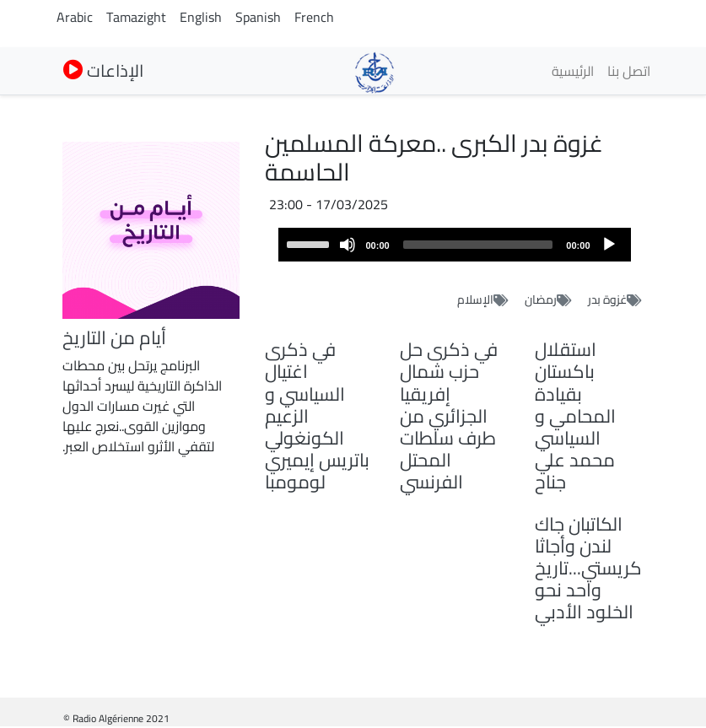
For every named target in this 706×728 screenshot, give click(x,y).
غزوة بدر (607, 299)
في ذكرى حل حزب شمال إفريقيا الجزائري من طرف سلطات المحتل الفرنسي (449, 415)
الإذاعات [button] (103, 70)
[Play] (609, 245)
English (201, 17)
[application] (455, 245)
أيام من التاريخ (114, 337)
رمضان (541, 299)
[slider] (478, 245)
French (314, 17)
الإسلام (475, 299)
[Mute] (348, 245)
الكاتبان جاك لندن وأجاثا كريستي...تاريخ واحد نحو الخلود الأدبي (588, 568)
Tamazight (136, 17)
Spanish (258, 17)
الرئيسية (573, 71)
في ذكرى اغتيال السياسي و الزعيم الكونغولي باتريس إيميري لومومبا (317, 415)
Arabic (75, 17)
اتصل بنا (629, 71)
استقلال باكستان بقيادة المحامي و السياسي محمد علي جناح (575, 415)
